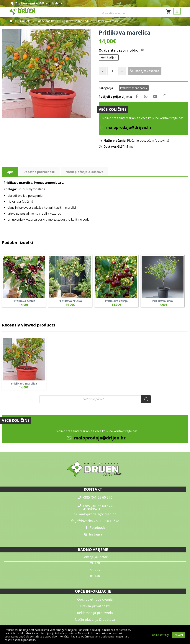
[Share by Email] (155, 96)
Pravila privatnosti (95, 606)
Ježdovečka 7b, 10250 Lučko (95, 521)
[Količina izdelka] (112, 71)
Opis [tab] (10, 172)
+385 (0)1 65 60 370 (95, 497)
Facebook (95, 527)
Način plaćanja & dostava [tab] (84, 172)
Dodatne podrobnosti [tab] (39, 172)
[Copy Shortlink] (164, 96)
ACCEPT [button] (179, 635)
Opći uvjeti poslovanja (95, 599)
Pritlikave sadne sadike (134, 88)
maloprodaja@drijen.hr (100, 438)
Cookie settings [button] (160, 635)
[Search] (146, 399)
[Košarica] (168, 11)
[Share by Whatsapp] (146, 96)
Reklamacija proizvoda (95, 613)
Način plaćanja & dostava (95, 619)
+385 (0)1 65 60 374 (95, 506)
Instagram (95, 534)
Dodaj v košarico (147, 71)
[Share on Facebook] (137, 96)
